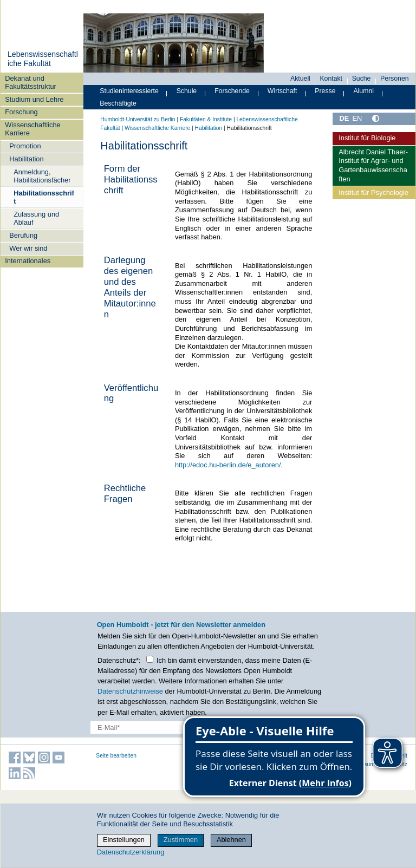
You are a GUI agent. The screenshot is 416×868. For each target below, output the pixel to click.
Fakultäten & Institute (206, 119)
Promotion (25, 146)
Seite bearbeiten (116, 756)
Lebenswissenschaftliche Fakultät (43, 59)
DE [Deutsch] (344, 118)
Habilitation (26, 159)
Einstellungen (124, 840)
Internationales (28, 261)
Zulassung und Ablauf (36, 218)
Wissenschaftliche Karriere (32, 129)
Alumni (363, 91)
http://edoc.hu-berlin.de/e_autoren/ (228, 465)
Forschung (21, 112)
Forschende (232, 91)
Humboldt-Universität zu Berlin (138, 119)
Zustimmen (181, 840)
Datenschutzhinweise (130, 691)
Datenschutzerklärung (131, 852)
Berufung (23, 235)
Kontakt (331, 79)
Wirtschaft (282, 91)
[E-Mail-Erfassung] (163, 727)
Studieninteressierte (129, 91)
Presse (325, 91)
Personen (395, 79)
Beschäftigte (118, 103)
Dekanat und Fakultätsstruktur (31, 82)
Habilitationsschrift (44, 197)
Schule (187, 91)
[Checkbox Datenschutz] (150, 659)
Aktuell (300, 79)
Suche (362, 79)
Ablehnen (231, 840)
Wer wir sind (28, 248)
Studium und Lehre (34, 99)
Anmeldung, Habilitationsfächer (42, 176)
